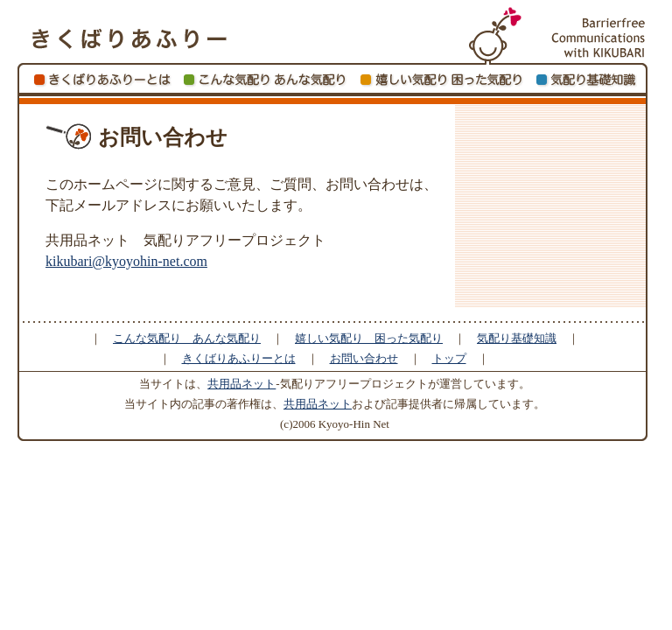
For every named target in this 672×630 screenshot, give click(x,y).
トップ (449, 358)
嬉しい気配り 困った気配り (442, 80)
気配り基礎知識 (517, 338)
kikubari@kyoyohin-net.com (126, 261)
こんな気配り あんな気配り (265, 80)
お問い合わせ (364, 358)
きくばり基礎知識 (589, 80)
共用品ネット (241, 384)
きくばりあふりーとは (101, 80)
